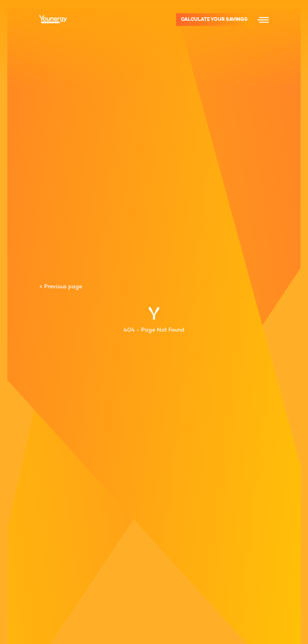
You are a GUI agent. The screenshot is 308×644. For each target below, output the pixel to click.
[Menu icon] (263, 20)
